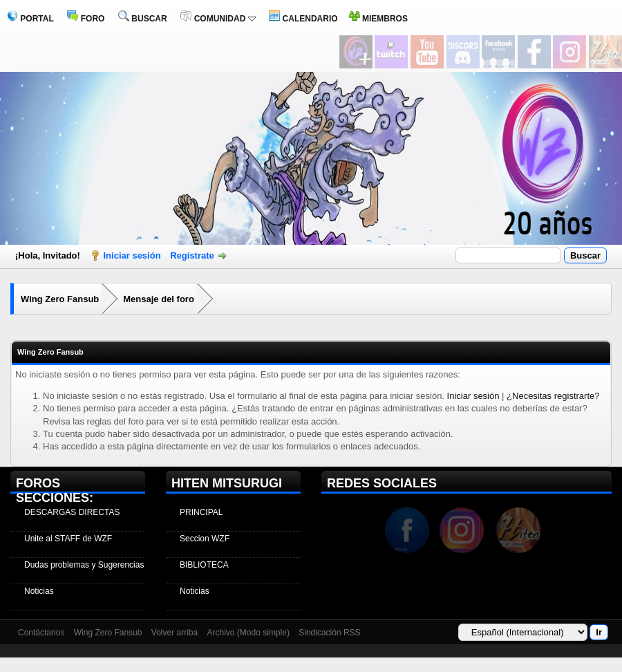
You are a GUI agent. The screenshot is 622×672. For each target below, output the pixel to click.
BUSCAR (143, 19)
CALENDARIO (303, 19)
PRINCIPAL (201, 512)
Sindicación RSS (329, 633)
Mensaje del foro (159, 299)
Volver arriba (175, 633)
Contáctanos (41, 633)
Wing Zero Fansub (60, 299)
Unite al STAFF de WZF (68, 539)
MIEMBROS (378, 19)
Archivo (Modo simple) (248, 633)
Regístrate (192, 255)
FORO (86, 19)
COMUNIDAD (218, 19)
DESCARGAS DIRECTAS (72, 512)
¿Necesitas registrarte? (553, 396)
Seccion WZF (205, 539)
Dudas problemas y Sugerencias (84, 565)
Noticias (39, 591)
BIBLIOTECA (204, 565)
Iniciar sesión (132, 255)
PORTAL (30, 19)
